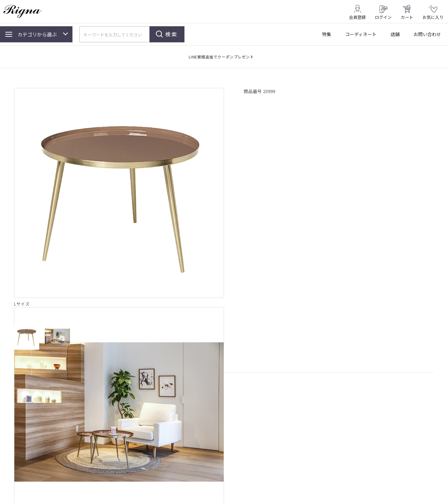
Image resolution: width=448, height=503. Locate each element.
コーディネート (361, 34)
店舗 (395, 34)
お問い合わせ (427, 34)
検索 (171, 34)
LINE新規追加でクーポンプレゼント (221, 57)
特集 (327, 34)
